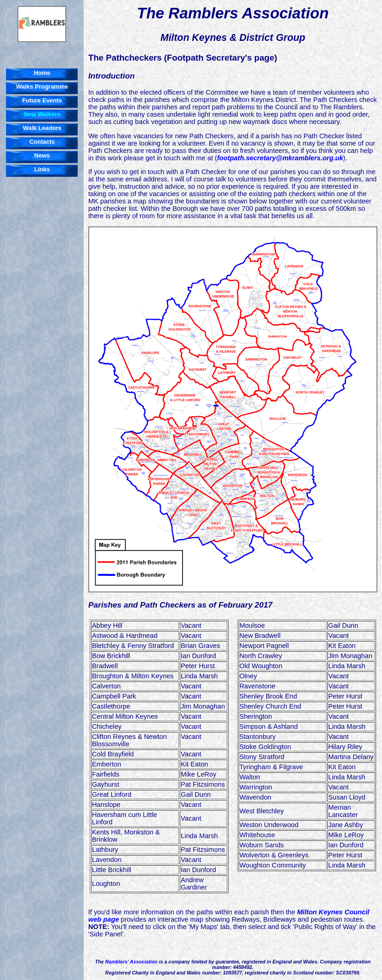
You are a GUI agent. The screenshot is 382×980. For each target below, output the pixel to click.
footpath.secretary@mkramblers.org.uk (280, 158)
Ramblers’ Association (131, 962)
